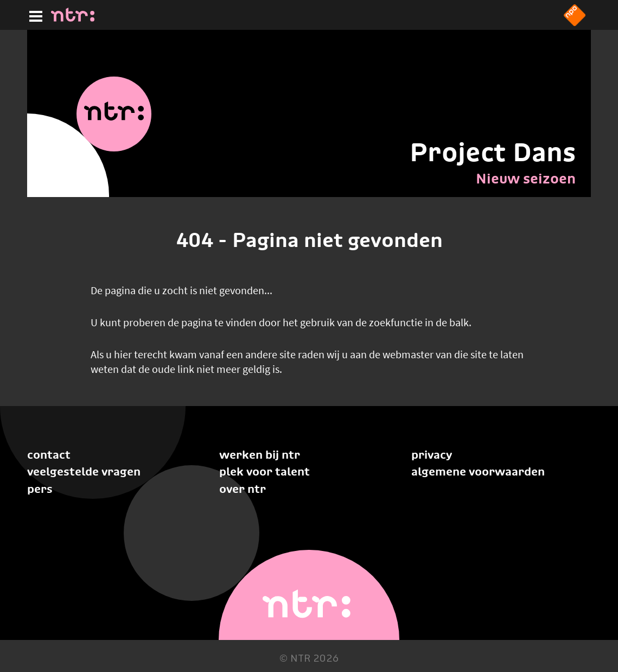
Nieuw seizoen (526, 179)
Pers (40, 489)
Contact (49, 455)
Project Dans (493, 152)
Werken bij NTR (260, 455)
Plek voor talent (265, 471)
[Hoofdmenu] (34, 15)
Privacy (432, 455)
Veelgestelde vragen (84, 471)
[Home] (73, 18)
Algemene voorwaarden (478, 471)
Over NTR (243, 489)
